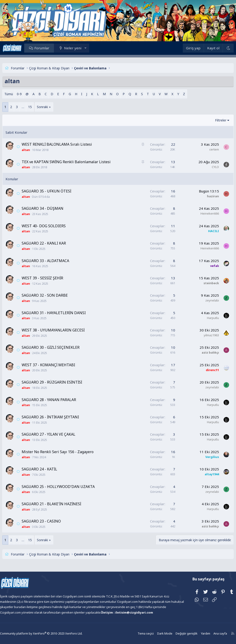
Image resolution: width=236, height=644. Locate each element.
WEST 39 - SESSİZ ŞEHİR (51, 278)
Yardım (195, 634)
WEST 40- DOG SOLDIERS (52, 226)
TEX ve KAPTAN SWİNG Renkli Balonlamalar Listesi (74, 162)
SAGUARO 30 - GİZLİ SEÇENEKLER (59, 347)
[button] (94, 48)
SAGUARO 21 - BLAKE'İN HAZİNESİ (60, 504)
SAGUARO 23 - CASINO (50, 521)
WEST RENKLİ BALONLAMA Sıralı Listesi (65, 144)
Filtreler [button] (212, 120)
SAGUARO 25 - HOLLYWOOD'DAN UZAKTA (66, 487)
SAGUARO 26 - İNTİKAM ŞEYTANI (59, 417)
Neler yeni (81, 48)
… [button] (31, 107)
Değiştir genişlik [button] (176, 634)
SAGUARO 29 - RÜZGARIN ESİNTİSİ (60, 382)
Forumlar (50, 48)
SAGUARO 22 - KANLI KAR (52, 243)
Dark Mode (155, 634)
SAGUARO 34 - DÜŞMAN (51, 208)
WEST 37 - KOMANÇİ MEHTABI (57, 365)
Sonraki (51, 107)
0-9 (28, 94)
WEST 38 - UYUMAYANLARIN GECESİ (61, 330)
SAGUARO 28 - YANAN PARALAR (57, 400)
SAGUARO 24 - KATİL (48, 469)
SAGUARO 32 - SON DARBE (53, 295)
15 (38, 107)
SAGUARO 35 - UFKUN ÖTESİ (55, 191)
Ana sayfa (209, 634)
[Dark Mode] (220, 48)
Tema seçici (137, 634)
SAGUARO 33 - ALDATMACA (54, 261)
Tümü (17, 94)
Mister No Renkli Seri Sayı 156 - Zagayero (66, 452)
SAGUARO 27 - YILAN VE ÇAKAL (57, 434)
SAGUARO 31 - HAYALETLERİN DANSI (62, 313)
